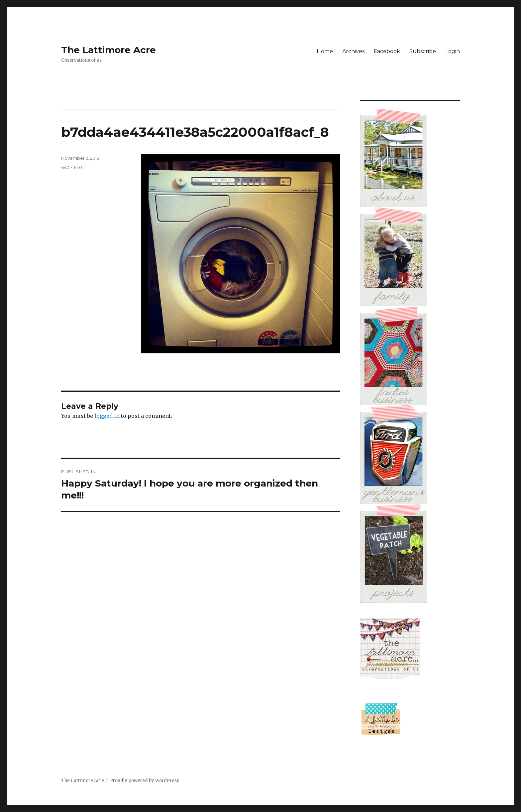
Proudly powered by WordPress (145, 781)
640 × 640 (72, 167)
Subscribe (423, 51)
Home (325, 51)
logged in (107, 416)
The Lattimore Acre (108, 50)
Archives (353, 51)
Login (453, 51)
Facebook (387, 51)
